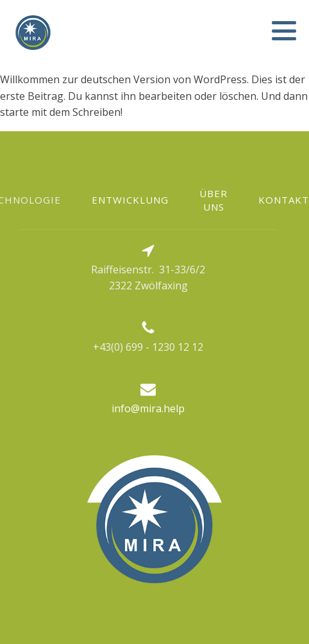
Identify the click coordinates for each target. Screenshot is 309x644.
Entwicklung (130, 200)
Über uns (213, 200)
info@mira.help (148, 408)
